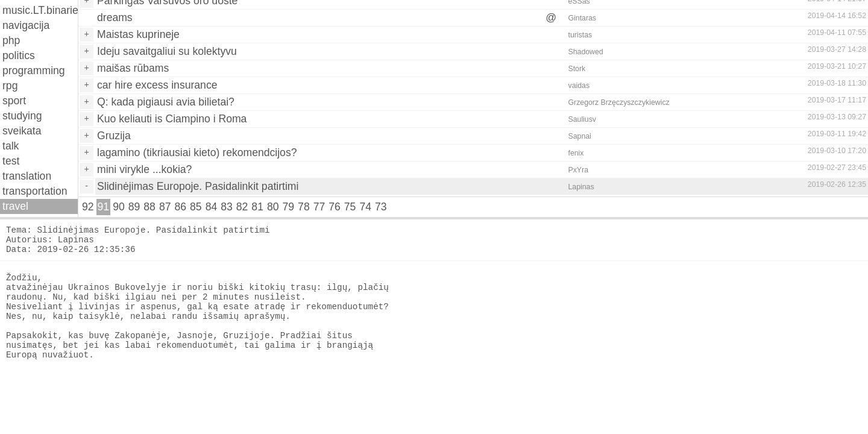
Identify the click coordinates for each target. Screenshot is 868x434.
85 (196, 207)
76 (335, 207)
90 (119, 207)
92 (88, 207)
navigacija (26, 25)
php (11, 40)
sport (14, 101)
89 (134, 207)
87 (165, 207)
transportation (35, 191)
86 (180, 207)
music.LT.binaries (40, 10)
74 (365, 207)
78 (304, 207)
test (11, 161)
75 (350, 207)
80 (273, 207)
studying (22, 116)
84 (212, 207)
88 (149, 207)
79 (289, 207)
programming (34, 71)
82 (242, 207)
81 (257, 207)
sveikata (22, 131)
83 (227, 207)
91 (104, 207)
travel (15, 206)
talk (11, 146)
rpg (10, 86)
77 (319, 207)
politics (19, 55)
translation (27, 176)
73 (381, 207)
